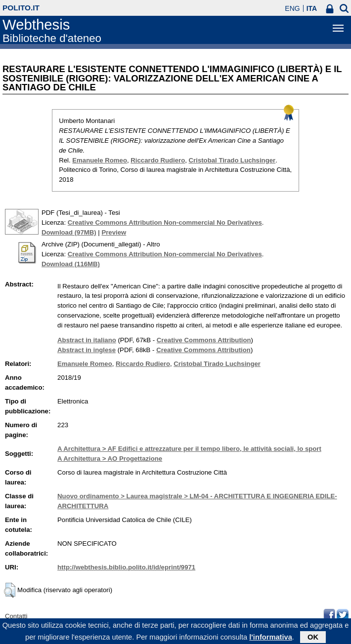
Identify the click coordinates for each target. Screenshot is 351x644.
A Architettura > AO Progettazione (110, 459)
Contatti (16, 616)
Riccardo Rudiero (158, 160)
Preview (114, 232)
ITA (312, 8)
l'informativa (271, 639)
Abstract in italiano (87, 340)
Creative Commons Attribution (204, 340)
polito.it (21, 8)
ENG (292, 8)
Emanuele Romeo (100, 160)
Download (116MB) (71, 264)
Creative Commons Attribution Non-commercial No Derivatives (165, 222)
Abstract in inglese (87, 350)
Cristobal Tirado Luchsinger (232, 160)
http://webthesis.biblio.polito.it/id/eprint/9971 (126, 567)
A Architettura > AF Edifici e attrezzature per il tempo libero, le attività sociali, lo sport (189, 449)
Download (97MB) (69, 232)
